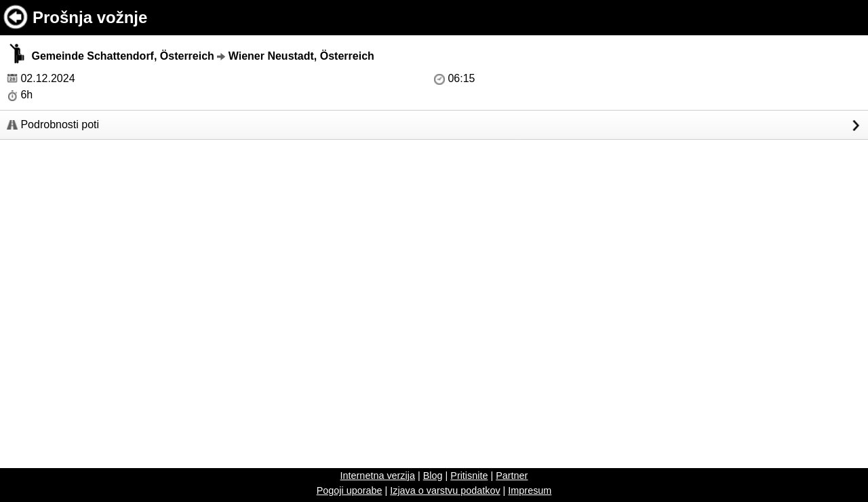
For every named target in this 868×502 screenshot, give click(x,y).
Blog (433, 476)
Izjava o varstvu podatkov (445, 490)
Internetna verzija (378, 476)
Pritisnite (469, 476)
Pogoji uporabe (350, 490)
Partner (512, 476)
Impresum (530, 490)
